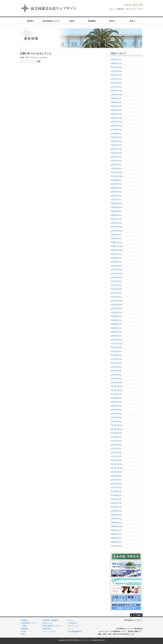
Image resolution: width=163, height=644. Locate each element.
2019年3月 (115, 239)
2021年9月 (115, 180)
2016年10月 (115, 309)
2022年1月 (115, 168)
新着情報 (92, 21)
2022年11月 (115, 149)
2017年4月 (115, 289)
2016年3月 (115, 332)
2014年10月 (115, 390)
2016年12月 (115, 301)
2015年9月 (115, 351)
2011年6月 (115, 491)
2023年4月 (115, 134)
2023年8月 (115, 130)
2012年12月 (115, 464)
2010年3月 (115, 515)
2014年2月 (115, 417)
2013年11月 (115, 425)
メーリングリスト (50, 631)
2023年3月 (115, 137)
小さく (134, 5)
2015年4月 (115, 367)
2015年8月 (115, 355)
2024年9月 (115, 98)
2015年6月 (115, 359)
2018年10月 (115, 250)
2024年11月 (115, 95)
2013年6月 (115, 445)
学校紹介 (31, 21)
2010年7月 (115, 503)
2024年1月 (115, 114)
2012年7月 (115, 480)
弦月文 (112, 21)
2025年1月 (115, 91)
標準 (138, 5)
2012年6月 (115, 484)
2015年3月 (115, 371)
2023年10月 (115, 126)
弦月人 (132, 21)
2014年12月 (115, 383)
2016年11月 (115, 305)
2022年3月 (115, 165)
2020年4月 (115, 223)
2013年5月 (115, 449)
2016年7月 (115, 320)
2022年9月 (115, 153)
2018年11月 (115, 246)
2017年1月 (115, 297)
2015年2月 (115, 375)
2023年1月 (115, 145)
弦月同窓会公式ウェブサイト (48, 8)
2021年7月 (115, 184)
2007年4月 (115, 546)
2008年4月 (115, 534)
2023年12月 (115, 118)
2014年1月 (115, 421)
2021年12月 (115, 172)
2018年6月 (115, 258)
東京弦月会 (47, 629)
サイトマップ (73, 626)
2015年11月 (115, 344)
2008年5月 (115, 530)
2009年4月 (115, 519)
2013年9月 (115, 433)
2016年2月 (115, 336)
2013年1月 (115, 460)
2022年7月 (115, 157)
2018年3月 (115, 266)
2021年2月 (115, 200)
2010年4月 (115, 511)
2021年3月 (115, 196)
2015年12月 (115, 340)
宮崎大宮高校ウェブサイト (53, 626)
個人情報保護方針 (75, 631)
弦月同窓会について (51, 21)
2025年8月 (115, 71)
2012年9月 (115, 476)
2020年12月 (115, 204)
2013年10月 (115, 429)
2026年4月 (115, 60)
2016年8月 (115, 316)
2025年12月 (115, 67)
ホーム (71, 620)
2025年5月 (115, 79)
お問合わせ (73, 623)
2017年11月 (115, 274)
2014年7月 (115, 402)
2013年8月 (115, 437)
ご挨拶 (71, 21)
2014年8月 (115, 398)
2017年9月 (115, 281)
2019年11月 (115, 227)
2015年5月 (115, 363)
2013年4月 (115, 453)
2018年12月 (115, 242)
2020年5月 (115, 219)
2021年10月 (115, 176)
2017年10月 (115, 277)
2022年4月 (115, 161)
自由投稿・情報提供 (50, 620)
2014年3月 (115, 414)
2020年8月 (115, 211)
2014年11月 (115, 386)
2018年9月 (115, 254)
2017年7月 (115, 285)
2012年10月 (115, 472)
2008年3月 (115, 538)
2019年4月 (115, 235)
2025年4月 (115, 83)
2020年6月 (115, 215)
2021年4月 (115, 192)
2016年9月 (115, 312)
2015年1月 (115, 379)
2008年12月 (115, 526)
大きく (141, 5)
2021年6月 (115, 188)
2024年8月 (115, 102)
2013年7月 (115, 441)
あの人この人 (48, 623)
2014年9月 (115, 394)
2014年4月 (115, 410)
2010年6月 (115, 507)
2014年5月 (115, 406)
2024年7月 (115, 106)
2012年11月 (115, 468)
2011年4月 (115, 495)
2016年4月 (115, 328)
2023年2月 (115, 141)
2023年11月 (115, 122)
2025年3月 (115, 87)
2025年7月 (115, 75)
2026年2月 (115, 63)
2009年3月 (115, 523)
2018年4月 (115, 262)
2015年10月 (115, 347)
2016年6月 (115, 324)
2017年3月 (115, 293)
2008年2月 (115, 542)
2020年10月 (115, 207)
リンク (71, 629)
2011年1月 (115, 499)
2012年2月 (115, 488)
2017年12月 (115, 270)
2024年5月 (115, 110)
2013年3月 (115, 456)
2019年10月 (115, 231)
